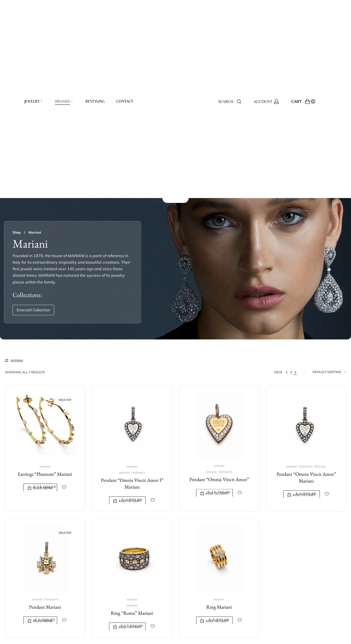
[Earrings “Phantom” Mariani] (45, 258)
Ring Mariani (219, 446)
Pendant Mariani (45, 442)
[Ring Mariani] (219, 398)
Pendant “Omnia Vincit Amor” (219, 313)
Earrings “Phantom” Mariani (45, 308)
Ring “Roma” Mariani (132, 450)
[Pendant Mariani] (45, 393)
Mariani (45, 299)
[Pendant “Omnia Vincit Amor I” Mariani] (132, 258)
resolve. (101, 617)
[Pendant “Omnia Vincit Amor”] (219, 258)
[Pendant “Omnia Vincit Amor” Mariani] (306, 259)
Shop (17, 65)
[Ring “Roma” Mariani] (132, 395)
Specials (320, 300)
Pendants (138, 306)
